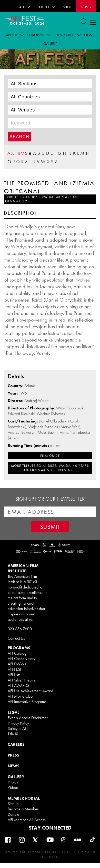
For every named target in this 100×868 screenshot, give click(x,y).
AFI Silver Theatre (22, 680)
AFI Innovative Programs (27, 702)
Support (86, 7)
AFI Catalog (17, 653)
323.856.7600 (20, 629)
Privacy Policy (18, 723)
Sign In (13, 804)
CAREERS (16, 744)
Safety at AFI (18, 728)
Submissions (39, 35)
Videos (13, 787)
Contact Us (16, 638)
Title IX (13, 734)
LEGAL (13, 712)
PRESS (13, 755)
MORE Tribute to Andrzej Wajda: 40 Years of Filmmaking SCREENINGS (50, 468)
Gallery (50, 44)
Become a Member (23, 809)
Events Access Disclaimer (28, 718)
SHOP (67, 7)
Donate (13, 814)
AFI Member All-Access (27, 820)
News (89, 35)
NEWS (14, 766)
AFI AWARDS (18, 685)
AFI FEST (15, 669)
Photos (13, 782)
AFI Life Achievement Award (30, 691)
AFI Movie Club (20, 696)
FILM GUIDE (50, 456)
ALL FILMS (17, 153)
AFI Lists (14, 675)
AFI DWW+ (17, 664)
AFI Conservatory (22, 659)
